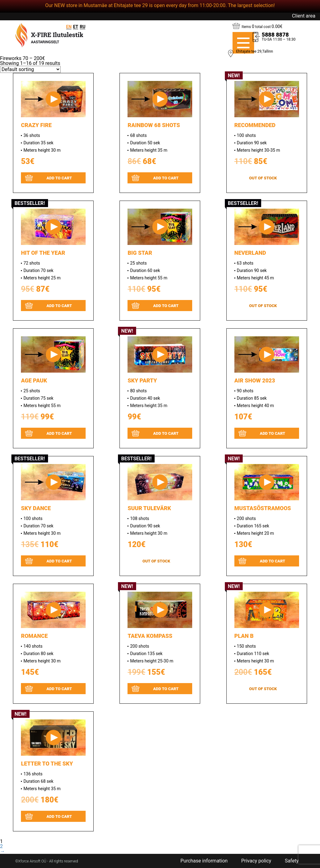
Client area (304, 16)
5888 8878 (275, 35)
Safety (292, 861)
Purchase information (204, 861)
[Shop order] (30, 69)
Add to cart (59, 178)
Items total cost (262, 26)
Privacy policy (256, 861)
